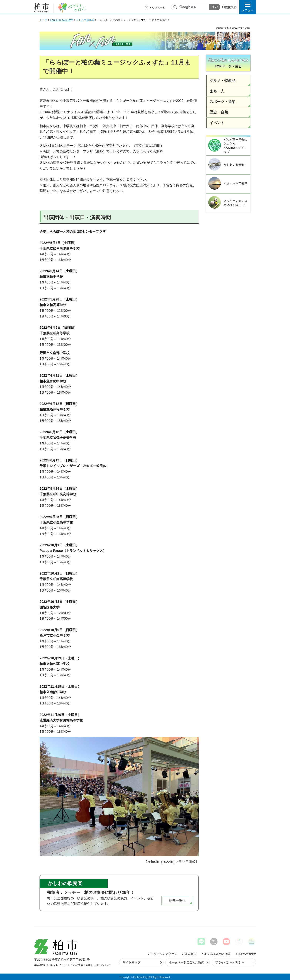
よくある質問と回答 (217, 954)
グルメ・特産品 (222, 81)
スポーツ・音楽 (222, 102)
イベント (217, 123)
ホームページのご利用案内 (187, 962)
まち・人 (217, 91)
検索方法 (230, 7)
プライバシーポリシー (230, 962)
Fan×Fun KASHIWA (62, 20)
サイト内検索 (175, 7)
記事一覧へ (177, 901)
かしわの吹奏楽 (85, 20)
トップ (43, 20)
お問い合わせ (247, 954)
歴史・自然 (219, 112)
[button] (248, 7)
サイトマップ (131, 962)
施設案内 (190, 954)
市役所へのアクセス (164, 954)
